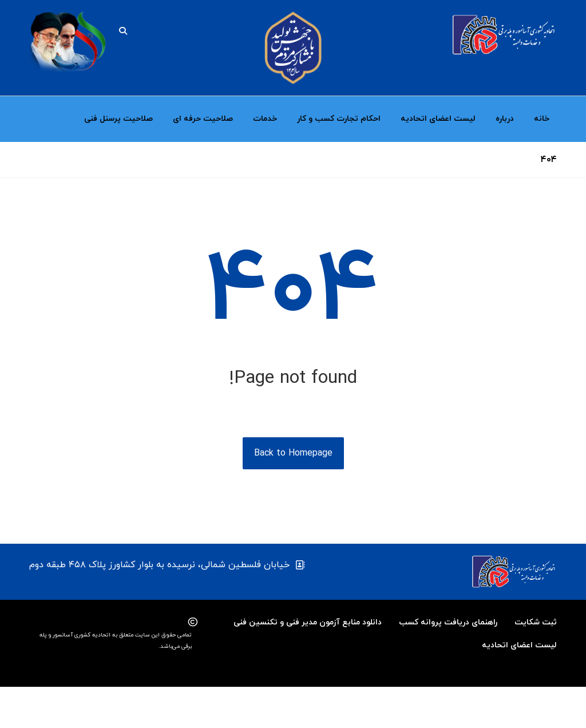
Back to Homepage (293, 494)
